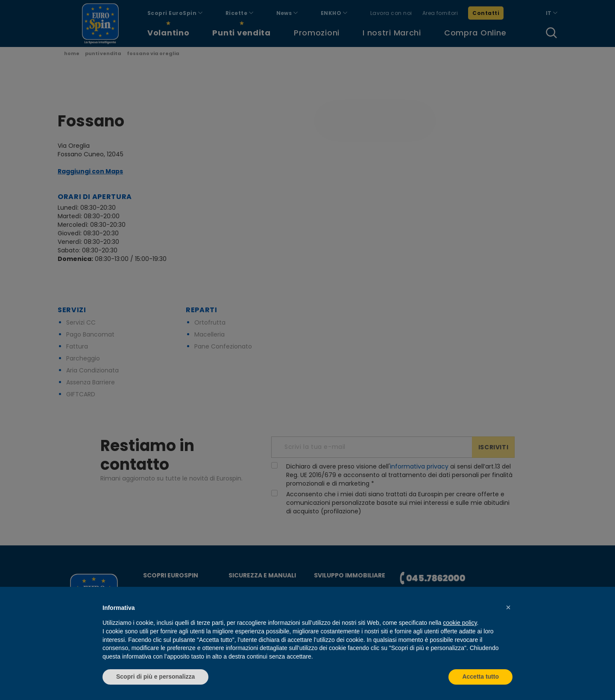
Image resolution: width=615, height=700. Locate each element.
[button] (508, 607)
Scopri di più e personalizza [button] (155, 677)
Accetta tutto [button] (480, 677)
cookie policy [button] (460, 623)
